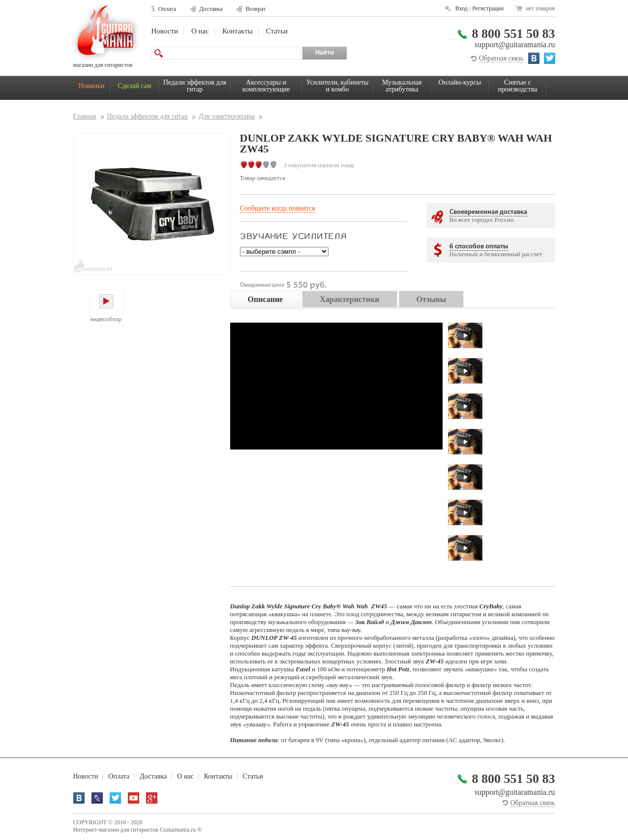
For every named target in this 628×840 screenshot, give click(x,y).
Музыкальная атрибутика (402, 86)
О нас (200, 31)
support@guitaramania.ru (515, 45)
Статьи (277, 31)
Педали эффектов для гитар (195, 86)
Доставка (211, 9)
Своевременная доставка (488, 212)
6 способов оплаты (479, 247)
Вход (462, 8)
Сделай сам (134, 86)
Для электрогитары (227, 116)
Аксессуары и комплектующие (266, 86)
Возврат (255, 9)
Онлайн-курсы (460, 82)
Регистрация (488, 8)
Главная (85, 116)
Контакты (238, 31)
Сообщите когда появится (278, 208)
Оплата (167, 9)
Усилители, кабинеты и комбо (338, 86)
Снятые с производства (518, 86)
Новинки (92, 86)
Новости (165, 31)
